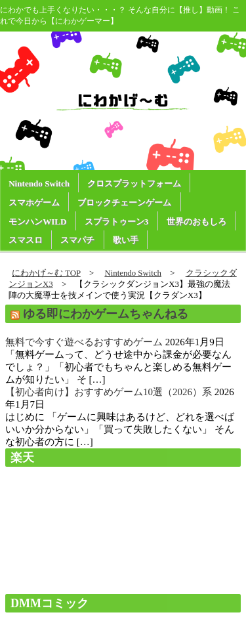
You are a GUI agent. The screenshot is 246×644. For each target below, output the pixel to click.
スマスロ (26, 240)
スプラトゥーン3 (117, 222)
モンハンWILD (37, 222)
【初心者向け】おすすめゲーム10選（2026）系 (109, 392)
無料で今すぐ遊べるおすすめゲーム (84, 342)
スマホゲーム (34, 203)
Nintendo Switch (39, 183)
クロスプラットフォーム (134, 183)
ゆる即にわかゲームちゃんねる (106, 314)
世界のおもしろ (196, 222)
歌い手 (126, 240)
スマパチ (77, 240)
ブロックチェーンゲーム (124, 203)
